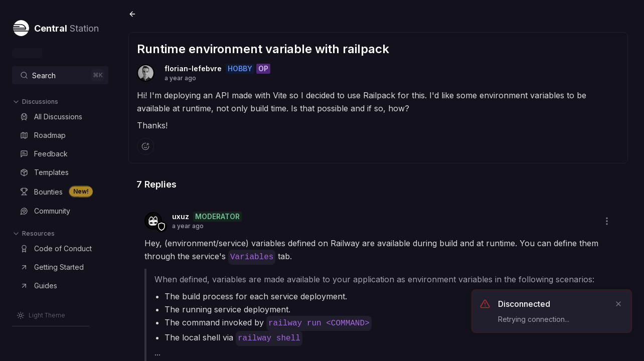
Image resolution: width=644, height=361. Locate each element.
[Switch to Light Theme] (41, 315)
